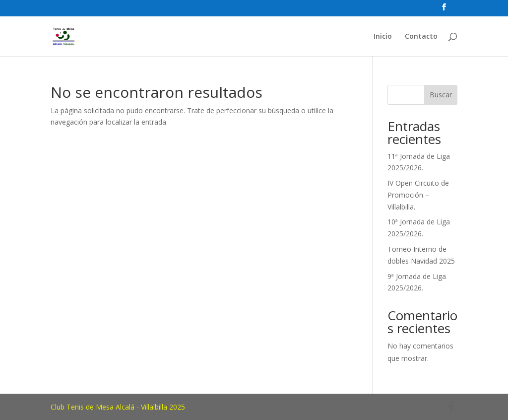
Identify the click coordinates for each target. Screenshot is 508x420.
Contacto (421, 37)
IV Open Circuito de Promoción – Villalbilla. (418, 195)
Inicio (383, 37)
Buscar (441, 95)
